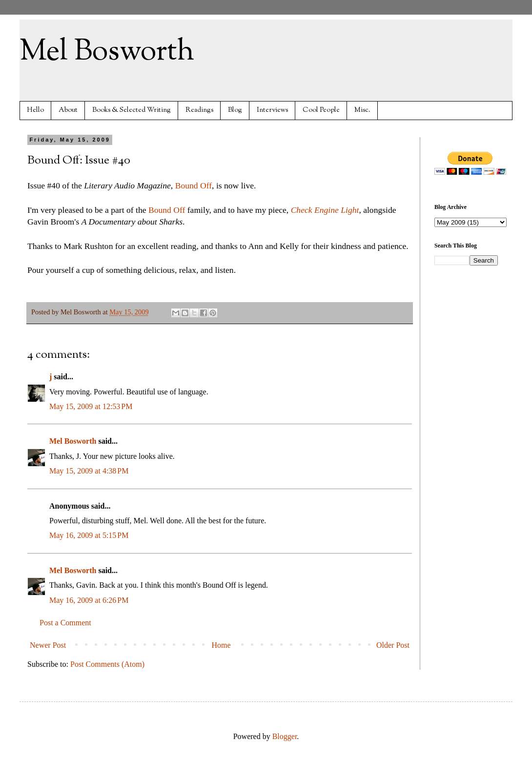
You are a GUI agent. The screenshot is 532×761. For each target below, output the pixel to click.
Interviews (272, 110)
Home (221, 645)
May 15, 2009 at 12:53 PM (91, 406)
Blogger (285, 736)
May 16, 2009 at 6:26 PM (89, 600)
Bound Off (194, 185)
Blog (235, 110)
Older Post (393, 645)
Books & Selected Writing (132, 110)
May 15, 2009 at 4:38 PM (89, 471)
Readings (199, 110)
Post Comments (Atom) (107, 664)
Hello (35, 110)
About (68, 110)
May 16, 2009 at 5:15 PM (89, 535)
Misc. (362, 110)
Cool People (321, 110)
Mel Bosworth (107, 52)
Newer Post (48, 645)
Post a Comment (65, 623)
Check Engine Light (325, 210)
